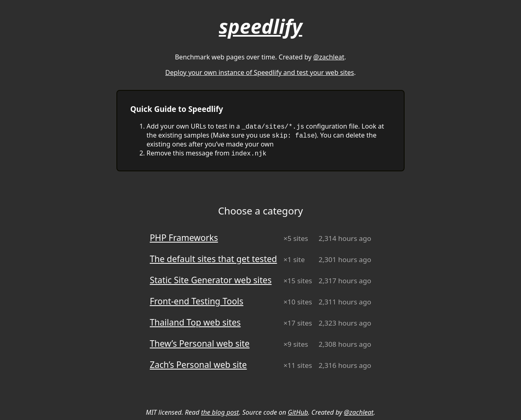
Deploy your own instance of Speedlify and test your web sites (260, 72)
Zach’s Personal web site (198, 365)
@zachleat (329, 57)
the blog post (220, 412)
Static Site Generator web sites (211, 280)
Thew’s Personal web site (200, 343)
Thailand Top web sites (195, 322)
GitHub (298, 412)
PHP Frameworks (184, 238)
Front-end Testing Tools (197, 301)
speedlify (261, 26)
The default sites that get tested (213, 259)
